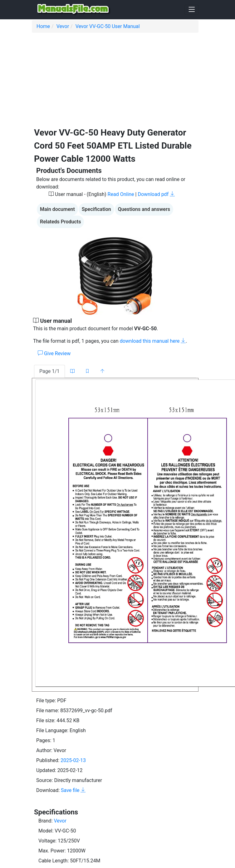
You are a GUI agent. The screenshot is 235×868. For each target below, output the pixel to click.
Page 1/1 (49, 371)
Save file (73, 790)
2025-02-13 (73, 760)
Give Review (54, 353)
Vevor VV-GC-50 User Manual (108, 26)
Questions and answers (144, 209)
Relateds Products (60, 222)
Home (43, 26)
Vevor (63, 26)
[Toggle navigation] (192, 10)
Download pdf (156, 194)
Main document (57, 209)
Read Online (121, 194)
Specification (96, 209)
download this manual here (153, 341)
